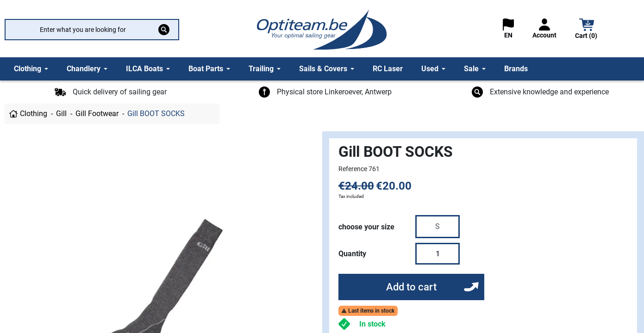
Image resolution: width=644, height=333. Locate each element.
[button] (587, 30)
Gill (61, 114)
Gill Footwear (97, 114)
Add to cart (411, 287)
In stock (372, 324)
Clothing (34, 114)
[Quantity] (438, 253)
